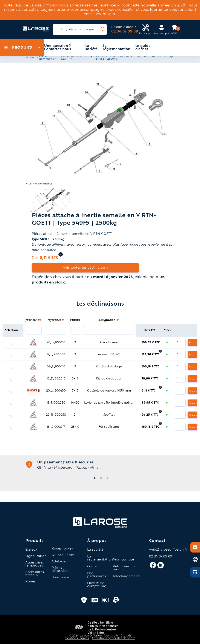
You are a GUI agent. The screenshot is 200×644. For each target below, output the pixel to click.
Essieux (31, 550)
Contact (93, 567)
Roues (30, 582)
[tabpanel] (100, 465)
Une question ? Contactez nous (58, 48)
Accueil (30, 58)
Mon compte (123, 560)
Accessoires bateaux (35, 574)
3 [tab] (107, 478)
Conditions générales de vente (114, 638)
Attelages (59, 562)
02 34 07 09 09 (125, 32)
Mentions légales (77, 638)
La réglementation (117, 48)
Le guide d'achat (143, 48)
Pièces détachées (60, 570)
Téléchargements (127, 577)
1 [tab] (94, 478)
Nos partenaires (97, 575)
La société (92, 48)
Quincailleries (63, 555)
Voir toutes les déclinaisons (85, 268)
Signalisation (36, 556)
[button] (100, 126)
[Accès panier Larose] (174, 29)
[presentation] (103, 29)
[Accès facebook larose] (153, 567)
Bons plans (60, 578)
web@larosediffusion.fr (168, 550)
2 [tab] (100, 478)
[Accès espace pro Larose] (146, 30)
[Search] (80, 29)
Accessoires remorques (35, 564)
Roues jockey (62, 549)
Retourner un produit (124, 568)
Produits (18, 48)
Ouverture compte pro (97, 585)
